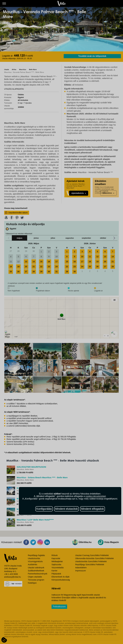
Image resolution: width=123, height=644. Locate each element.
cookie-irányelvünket (96, 496)
